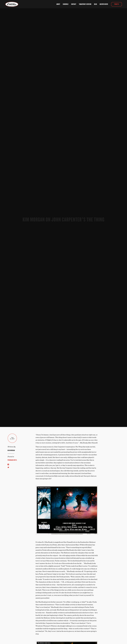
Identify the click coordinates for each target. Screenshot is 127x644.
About (58, 4)
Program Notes (12, 460)
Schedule (66, 4)
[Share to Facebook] (8, 464)
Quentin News (104, 4)
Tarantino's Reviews (85, 4)
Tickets (117, 4)
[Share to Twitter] (8, 467)
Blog (96, 4)
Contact (74, 4)
